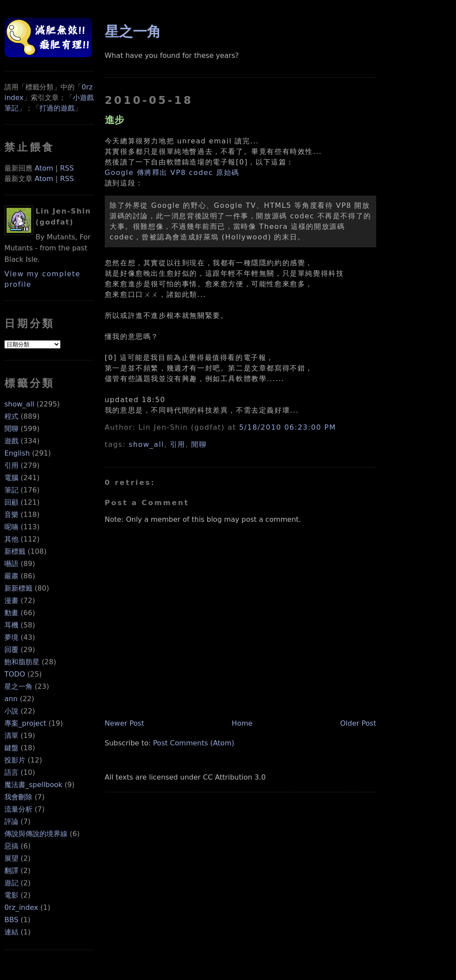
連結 (11, 932)
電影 (11, 895)
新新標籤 (18, 588)
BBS (11, 920)
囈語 (11, 564)
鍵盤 (11, 748)
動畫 (11, 613)
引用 (11, 465)
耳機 (11, 625)
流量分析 (18, 809)
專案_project (25, 723)
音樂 (11, 515)
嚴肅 (11, 576)
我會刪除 (18, 797)
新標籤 (15, 551)
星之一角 (18, 686)
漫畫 (11, 600)
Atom (44, 168)
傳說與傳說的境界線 (36, 834)
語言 (11, 772)
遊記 (11, 883)
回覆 (11, 650)
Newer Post (125, 723)
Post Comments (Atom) (194, 743)
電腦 (11, 478)
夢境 (11, 637)
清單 (11, 736)
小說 (11, 711)
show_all (19, 404)
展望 (11, 858)
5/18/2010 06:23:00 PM (287, 427)
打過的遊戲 (57, 108)
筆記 (11, 490)
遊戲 (11, 441)
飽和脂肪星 (22, 662)
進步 (114, 120)
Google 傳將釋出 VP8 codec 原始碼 (172, 173)
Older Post (358, 723)
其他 (11, 539)
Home (242, 723)
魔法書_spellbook (33, 785)
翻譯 (11, 871)
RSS (67, 168)
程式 (11, 416)
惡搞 (11, 846)
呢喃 (11, 527)
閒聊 (11, 429)
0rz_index (21, 907)
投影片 (15, 760)
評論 (11, 821)
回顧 (11, 502)
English (17, 453)
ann (11, 699)
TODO (15, 674)
